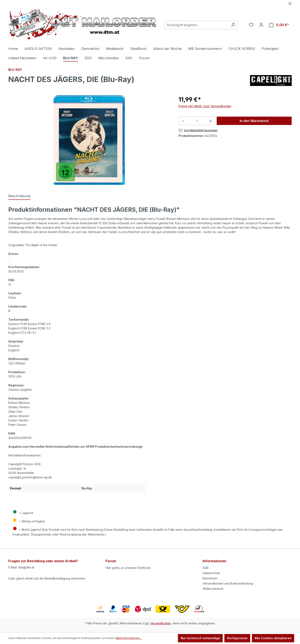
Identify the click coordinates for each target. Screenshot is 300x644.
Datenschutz (211, 573)
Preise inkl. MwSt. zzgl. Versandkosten (205, 106)
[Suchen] (233, 25)
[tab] (19, 196)
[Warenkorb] (279, 25)
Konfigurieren (237, 638)
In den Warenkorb (254, 121)
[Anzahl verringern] (183, 121)
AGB (206, 568)
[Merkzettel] (251, 25)
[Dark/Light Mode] (290, 4)
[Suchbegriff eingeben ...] (197, 25)
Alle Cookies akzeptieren (273, 638)
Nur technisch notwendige (200, 638)
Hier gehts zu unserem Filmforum (128, 568)
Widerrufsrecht (213, 589)
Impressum (210, 578)
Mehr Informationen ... (129, 638)
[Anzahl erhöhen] (211, 121)
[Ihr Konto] (261, 25)
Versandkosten (160, 623)
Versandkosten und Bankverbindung (228, 583)
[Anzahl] (197, 121)
